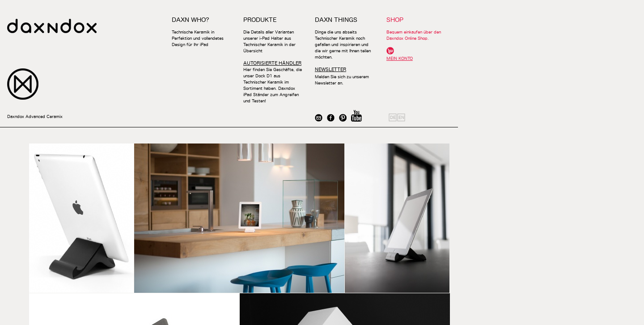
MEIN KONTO (400, 58)
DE (393, 117)
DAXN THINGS (336, 20)
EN (401, 117)
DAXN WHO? (191, 20)
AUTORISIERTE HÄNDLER (272, 63)
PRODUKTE (260, 20)
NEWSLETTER (330, 70)
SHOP (395, 20)
